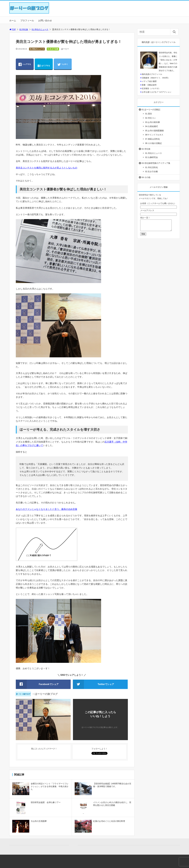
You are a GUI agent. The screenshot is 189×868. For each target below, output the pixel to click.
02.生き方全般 (53, 49)
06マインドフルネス (154, 135)
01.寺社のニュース (40, 29)
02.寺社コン (151, 118)
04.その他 (146, 177)
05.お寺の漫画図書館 (155, 131)
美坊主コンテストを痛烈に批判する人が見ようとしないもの (47, 168)
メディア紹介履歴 (149, 81)
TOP (13, 29)
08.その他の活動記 (154, 143)
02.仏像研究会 (152, 157)
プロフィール (27, 21)
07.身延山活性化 (153, 139)
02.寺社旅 (24, 29)
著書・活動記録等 (149, 85)
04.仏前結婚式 (152, 126)
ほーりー (65, 49)
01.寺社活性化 (152, 167)
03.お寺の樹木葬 (153, 122)
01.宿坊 (149, 114)
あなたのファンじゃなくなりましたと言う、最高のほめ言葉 (47, 509)
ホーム (13, 21)
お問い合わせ (45, 21)
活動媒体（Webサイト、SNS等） (156, 78)
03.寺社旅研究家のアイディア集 (156, 163)
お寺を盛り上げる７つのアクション (157, 92)
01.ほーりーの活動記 (151, 110)
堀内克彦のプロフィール (152, 74)
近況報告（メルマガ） (151, 88)
